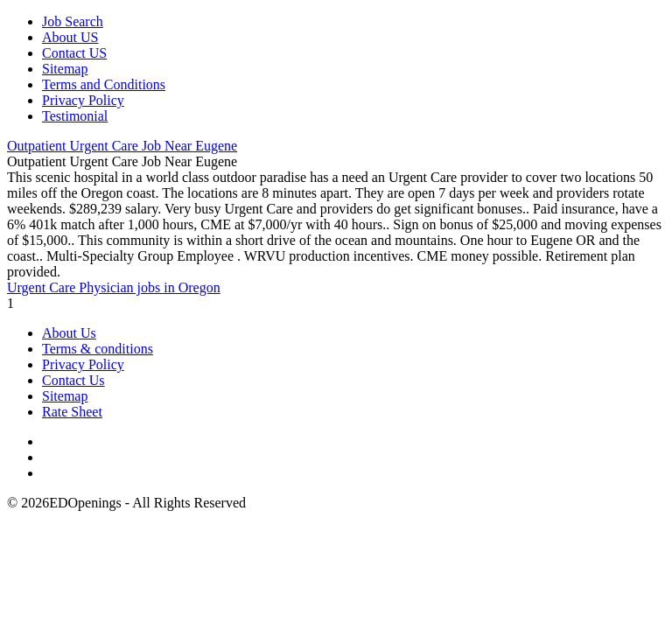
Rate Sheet (72, 412)
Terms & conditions (98, 349)
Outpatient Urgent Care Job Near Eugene (122, 146)
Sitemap (65, 69)
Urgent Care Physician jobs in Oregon (114, 287)
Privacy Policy (83, 100)
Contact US (74, 53)
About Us (69, 333)
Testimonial (75, 116)
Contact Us (73, 380)
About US (70, 37)
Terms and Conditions (104, 84)
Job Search (73, 21)
